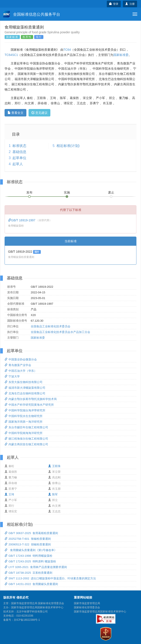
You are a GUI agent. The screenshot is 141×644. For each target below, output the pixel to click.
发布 (29, 192)
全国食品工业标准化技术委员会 (51, 326)
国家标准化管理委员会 (87, 607)
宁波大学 (12, 376)
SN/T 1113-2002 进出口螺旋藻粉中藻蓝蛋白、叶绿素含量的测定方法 (50, 578)
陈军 (53, 494)
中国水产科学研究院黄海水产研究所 (29, 405)
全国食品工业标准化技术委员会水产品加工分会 (60, 332)
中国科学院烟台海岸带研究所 (25, 410)
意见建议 (40, 113)
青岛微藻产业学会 (18, 365)
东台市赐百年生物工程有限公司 (26, 427)
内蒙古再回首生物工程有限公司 (26, 444)
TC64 (67, 50)
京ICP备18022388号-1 (27, 620)
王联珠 (54, 466)
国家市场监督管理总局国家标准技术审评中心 (100, 612)
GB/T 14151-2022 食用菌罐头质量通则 (31, 584)
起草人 (18, 164)
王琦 (9, 494)
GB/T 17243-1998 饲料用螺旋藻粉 (28, 556)
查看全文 (16, 113)
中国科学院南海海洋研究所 (24, 433)
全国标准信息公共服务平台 (32, 14)
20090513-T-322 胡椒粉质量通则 (28, 544)
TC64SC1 (11, 55)
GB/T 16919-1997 (22, 220)
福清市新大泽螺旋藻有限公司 (25, 388)
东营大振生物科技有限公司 (24, 382)
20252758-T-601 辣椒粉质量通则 (28, 539)
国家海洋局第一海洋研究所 (24, 422)
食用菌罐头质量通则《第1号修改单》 (31, 550)
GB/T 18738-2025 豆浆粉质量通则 (28, 573)
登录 (114, 4)
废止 (111, 192)
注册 (130, 4)
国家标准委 (121, 55)
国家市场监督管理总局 (87, 603)
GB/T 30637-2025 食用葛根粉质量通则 (31, 533)
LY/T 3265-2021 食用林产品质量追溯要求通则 (36, 567)
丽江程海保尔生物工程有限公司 (26, 439)
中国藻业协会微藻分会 (21, 359)
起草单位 (19, 158)
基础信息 (19, 152)
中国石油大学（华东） (21, 371)
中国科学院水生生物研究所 (24, 416)
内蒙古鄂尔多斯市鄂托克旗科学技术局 (31, 399)
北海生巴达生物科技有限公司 (25, 393)
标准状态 (19, 146)
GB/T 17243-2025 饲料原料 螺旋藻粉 (30, 561)
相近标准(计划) (68, 146)
